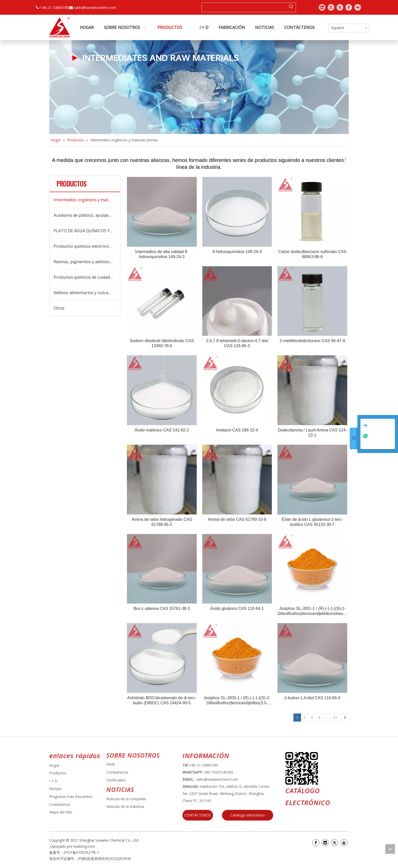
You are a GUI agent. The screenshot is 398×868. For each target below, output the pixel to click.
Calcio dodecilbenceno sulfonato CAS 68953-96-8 (312, 254)
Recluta (55, 789)
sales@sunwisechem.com (95, 7)
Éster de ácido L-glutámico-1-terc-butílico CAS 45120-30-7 (312, 522)
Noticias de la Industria (125, 806)
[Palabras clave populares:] (291, 7)
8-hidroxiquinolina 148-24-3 (237, 252)
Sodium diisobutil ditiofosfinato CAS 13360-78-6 (162, 343)
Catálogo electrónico (248, 815)
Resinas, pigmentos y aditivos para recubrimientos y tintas (87, 262)
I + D (53, 781)
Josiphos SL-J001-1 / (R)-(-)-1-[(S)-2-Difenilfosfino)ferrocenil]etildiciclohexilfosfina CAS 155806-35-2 (312, 611)
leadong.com (84, 846)
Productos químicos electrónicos (84, 246)
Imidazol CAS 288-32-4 (237, 430)
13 (335, 717)
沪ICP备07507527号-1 (81, 852)
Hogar (54, 765)
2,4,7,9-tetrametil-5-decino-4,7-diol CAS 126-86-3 (237, 343)
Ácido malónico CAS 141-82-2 (162, 430)
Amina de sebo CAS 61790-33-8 (237, 519)
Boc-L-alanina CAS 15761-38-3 (162, 608)
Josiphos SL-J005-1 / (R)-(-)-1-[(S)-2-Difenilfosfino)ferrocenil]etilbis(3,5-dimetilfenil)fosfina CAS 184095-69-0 (237, 701)
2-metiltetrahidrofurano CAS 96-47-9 (312, 341)
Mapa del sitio (61, 812)
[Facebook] (316, 843)
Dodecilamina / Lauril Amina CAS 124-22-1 (312, 433)
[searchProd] (244, 7)
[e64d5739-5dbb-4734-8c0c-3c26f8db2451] (302, 768)
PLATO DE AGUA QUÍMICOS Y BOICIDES (87, 231)
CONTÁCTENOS (198, 815)
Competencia (117, 772)
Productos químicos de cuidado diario (87, 277)
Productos (58, 773)
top (390, 849)
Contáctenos (60, 804)
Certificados (116, 780)
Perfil (111, 764)
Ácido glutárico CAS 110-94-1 (237, 608)
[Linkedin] (325, 843)
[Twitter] (335, 843)
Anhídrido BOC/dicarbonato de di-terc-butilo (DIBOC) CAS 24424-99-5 (162, 700)
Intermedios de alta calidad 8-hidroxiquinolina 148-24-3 (162, 254)
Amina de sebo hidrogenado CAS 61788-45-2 (162, 522)
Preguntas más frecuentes (71, 797)
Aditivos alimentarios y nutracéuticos (87, 293)
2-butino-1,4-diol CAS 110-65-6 (312, 698)
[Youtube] (344, 843)
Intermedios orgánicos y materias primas (87, 200)
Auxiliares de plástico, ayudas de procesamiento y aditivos (87, 215)
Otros (59, 308)
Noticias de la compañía (126, 799)
